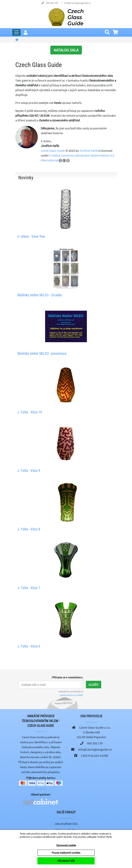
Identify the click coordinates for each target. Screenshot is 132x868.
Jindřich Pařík (89, 151)
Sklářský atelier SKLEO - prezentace (42, 353)
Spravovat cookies (66, 845)
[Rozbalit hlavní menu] (16, 32)
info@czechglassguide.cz (77, 3)
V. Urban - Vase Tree (31, 236)
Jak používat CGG (66, 824)
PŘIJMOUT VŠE (66, 861)
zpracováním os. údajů (71, 695)
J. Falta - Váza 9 (29, 470)
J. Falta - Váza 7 (29, 588)
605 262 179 (52, 3)
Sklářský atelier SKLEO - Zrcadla (39, 295)
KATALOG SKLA (66, 50)
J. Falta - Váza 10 (30, 412)
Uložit (94, 685)
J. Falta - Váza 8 (29, 529)
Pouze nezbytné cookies (66, 853)
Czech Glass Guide (53, 151)
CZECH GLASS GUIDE (95, 756)
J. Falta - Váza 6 (29, 646)
